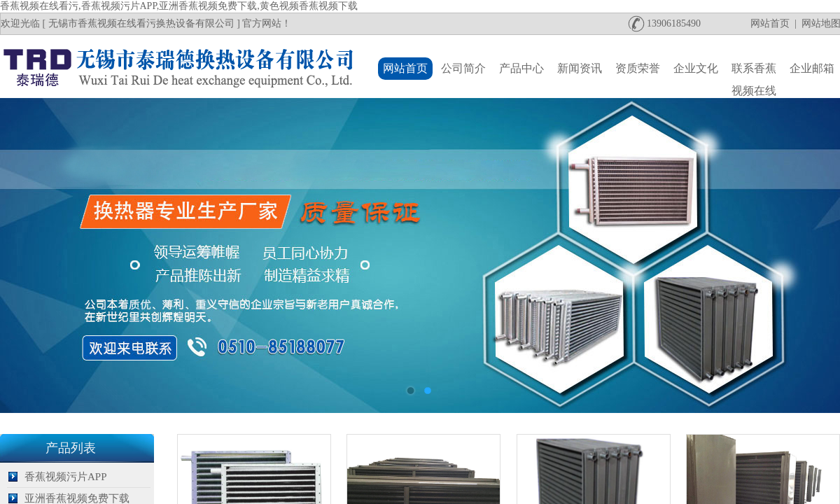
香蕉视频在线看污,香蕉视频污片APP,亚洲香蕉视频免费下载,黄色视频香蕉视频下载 (179, 6)
